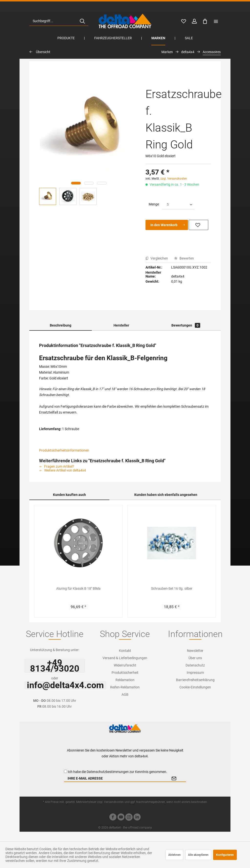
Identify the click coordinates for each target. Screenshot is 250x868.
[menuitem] (59, 21)
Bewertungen (186, 325)
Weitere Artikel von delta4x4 (62, 470)
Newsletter (195, 651)
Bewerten (184, 258)
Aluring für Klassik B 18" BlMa (78, 588)
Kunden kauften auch (69, 495)
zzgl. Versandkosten (174, 179)
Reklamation (125, 680)
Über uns (195, 658)
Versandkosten (114, 802)
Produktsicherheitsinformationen (64, 450)
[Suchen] (82, 21)
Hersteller (121, 325)
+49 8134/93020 (55, 666)
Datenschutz (195, 665)
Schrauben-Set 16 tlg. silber (172, 588)
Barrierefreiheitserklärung (195, 680)
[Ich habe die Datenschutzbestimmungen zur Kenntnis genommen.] (66, 771)
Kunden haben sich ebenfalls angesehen (166, 495)
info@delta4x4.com (65, 685)
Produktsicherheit (125, 673)
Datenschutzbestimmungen (108, 772)
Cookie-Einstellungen (195, 687)
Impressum (195, 673)
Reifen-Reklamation (125, 687)
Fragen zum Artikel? (57, 466)
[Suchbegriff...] (59, 21)
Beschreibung (61, 325)
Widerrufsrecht (125, 665)
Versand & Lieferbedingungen (125, 658)
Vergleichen (157, 258)
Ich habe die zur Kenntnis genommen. (118, 772)
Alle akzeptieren (198, 855)
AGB (125, 694)
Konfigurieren (225, 855)
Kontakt (125, 651)
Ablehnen (174, 855)
